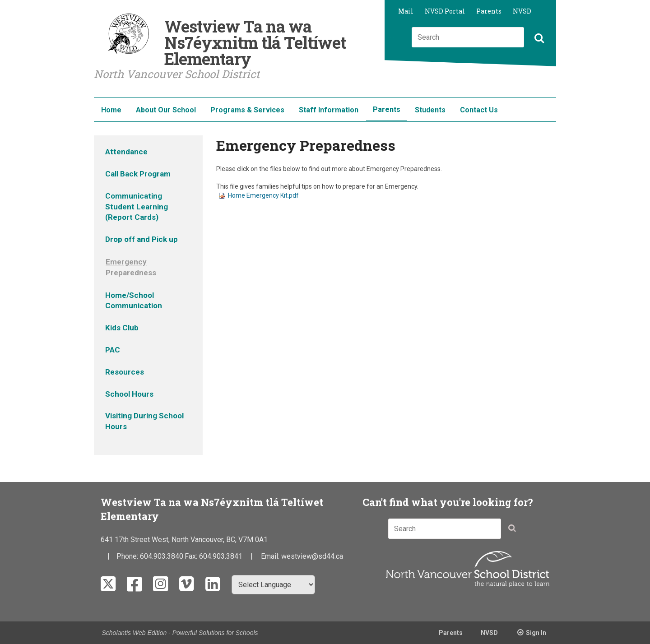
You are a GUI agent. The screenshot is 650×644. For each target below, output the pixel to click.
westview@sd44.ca (312, 556)
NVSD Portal (445, 11)
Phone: (128, 556)
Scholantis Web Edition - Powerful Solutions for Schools (180, 633)
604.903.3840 (162, 556)
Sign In (536, 633)
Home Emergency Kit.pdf (259, 195)
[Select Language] (273, 585)
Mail (406, 11)
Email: (271, 556)
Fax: (192, 556)
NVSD (522, 11)
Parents (489, 11)
